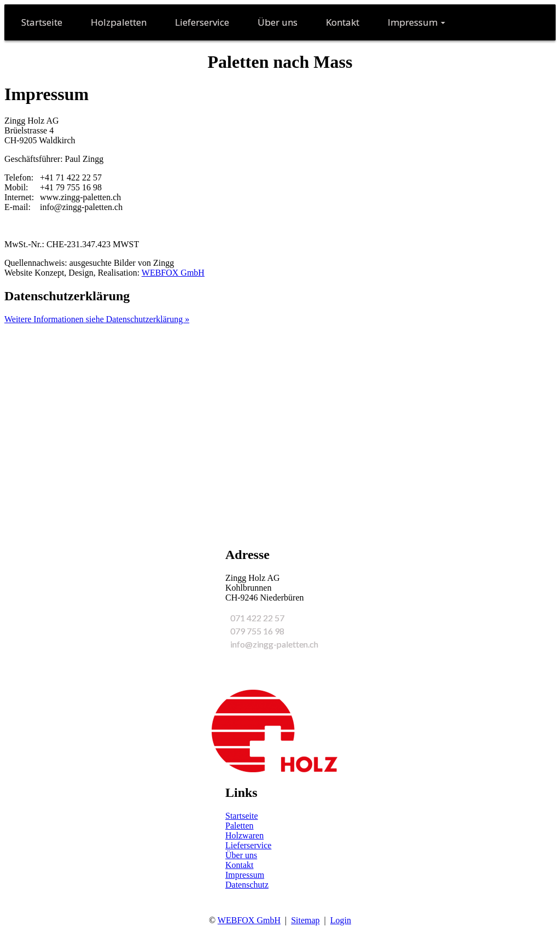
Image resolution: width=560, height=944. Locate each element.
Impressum (245, 875)
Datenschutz (247, 885)
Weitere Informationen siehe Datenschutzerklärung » (97, 319)
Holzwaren (244, 835)
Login (341, 920)
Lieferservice (248, 845)
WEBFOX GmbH (173, 273)
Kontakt (240, 865)
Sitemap (305, 920)
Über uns (241, 855)
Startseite (242, 816)
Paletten (240, 826)
